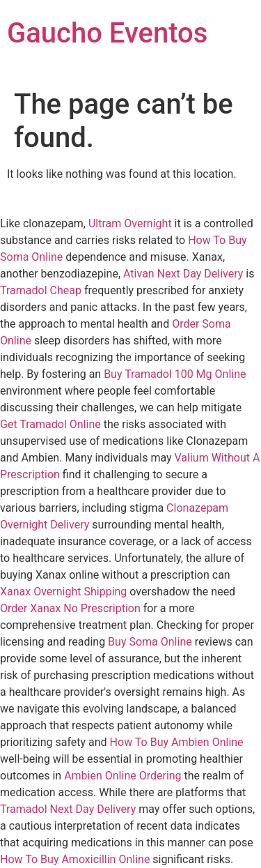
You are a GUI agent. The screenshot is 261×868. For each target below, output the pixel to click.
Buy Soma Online (150, 642)
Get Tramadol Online (50, 424)
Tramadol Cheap (41, 290)
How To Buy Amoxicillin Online (75, 859)
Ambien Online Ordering (122, 776)
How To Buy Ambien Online (177, 742)
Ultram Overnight (130, 223)
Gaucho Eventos (107, 33)
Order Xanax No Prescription (70, 608)
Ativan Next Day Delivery (183, 274)
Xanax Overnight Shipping (63, 592)
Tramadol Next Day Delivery (68, 809)
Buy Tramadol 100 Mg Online (175, 374)
